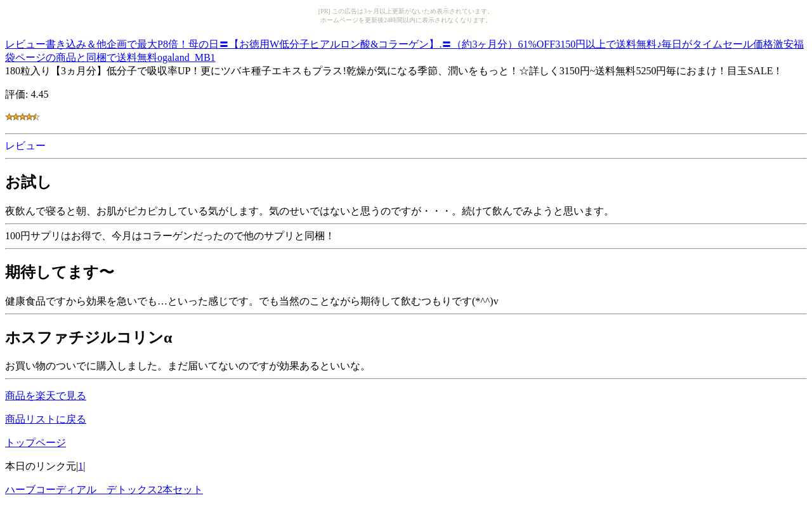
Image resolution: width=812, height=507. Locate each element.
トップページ (36, 443)
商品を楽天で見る (46, 396)
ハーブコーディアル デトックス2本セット (104, 490)
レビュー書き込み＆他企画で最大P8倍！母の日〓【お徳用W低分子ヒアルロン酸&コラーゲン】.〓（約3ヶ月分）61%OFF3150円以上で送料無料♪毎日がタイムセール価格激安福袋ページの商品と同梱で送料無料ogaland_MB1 (404, 49)
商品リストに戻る (46, 419)
